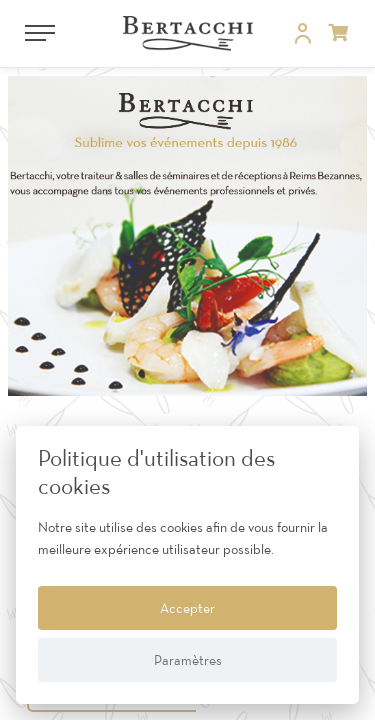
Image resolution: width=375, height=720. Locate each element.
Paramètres (188, 660)
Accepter (187, 608)
